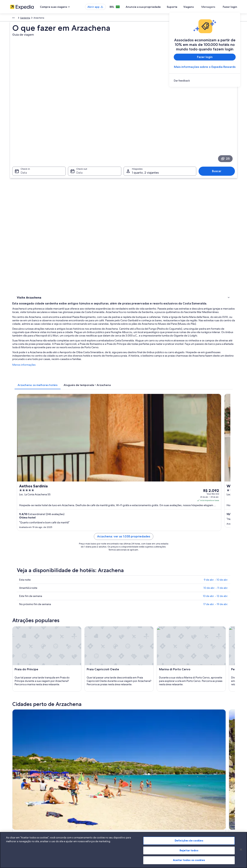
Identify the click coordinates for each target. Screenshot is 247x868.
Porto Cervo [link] (134, 667)
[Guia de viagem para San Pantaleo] (215, 550)
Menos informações (80, 215)
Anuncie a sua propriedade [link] (24, 792)
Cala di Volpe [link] (24, 674)
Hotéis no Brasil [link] (77, 786)
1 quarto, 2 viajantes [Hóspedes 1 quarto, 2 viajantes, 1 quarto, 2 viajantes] (145, 121)
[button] (124, 581)
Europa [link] (14, 18)
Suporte (186, 7)
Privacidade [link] (133, 786)
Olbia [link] (18, 660)
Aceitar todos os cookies (189, 860)
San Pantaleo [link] (189, 660)
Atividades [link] (23, 166)
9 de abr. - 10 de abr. (216, 366)
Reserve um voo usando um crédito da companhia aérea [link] (212, 800)
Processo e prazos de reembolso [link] (203, 792)
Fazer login (230, 7)
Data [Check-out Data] (78, 121)
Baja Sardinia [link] (189, 667)
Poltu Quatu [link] (78, 660)
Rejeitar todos (189, 850)
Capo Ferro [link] (78, 681)
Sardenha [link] (34, 18)
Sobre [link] (13, 780)
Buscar (219, 119)
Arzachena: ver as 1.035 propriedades (151, 327)
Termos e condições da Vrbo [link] (142, 798)
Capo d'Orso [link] (189, 674)
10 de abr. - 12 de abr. (215, 382)
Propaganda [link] (16, 810)
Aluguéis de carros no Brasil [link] (83, 810)
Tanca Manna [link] (23, 681)
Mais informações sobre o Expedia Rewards (205, 67)
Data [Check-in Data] (21, 121)
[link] (205, 81)
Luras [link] (73, 674)
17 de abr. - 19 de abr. (216, 390)
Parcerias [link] (15, 798)
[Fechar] (241, 850)
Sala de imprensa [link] (19, 804)
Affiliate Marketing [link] (19, 816)
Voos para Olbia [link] (31, 606)
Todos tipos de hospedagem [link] (83, 816)
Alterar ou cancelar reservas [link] (200, 786)
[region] (123, 850)
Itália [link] (23, 18)
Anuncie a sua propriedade (157, 7)
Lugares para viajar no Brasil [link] (83, 780)
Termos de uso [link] (135, 792)
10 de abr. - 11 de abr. (216, 374)
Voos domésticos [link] (77, 804)
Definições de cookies (189, 841)
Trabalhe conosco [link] (19, 786)
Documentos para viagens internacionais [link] (207, 807)
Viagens (202, 7)
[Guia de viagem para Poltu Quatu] (130, 550)
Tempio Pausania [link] (81, 667)
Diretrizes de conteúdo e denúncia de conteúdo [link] (152, 804)
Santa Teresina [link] (135, 681)
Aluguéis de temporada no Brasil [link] (85, 792)
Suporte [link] (190, 780)
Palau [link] (129, 660)
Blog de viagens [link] (77, 823)
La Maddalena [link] (24, 667)
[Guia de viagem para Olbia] (88, 550)
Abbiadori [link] (132, 674)
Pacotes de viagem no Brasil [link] (83, 798)
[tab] (93, 231)
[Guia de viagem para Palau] (173, 550)
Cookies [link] (131, 780)
